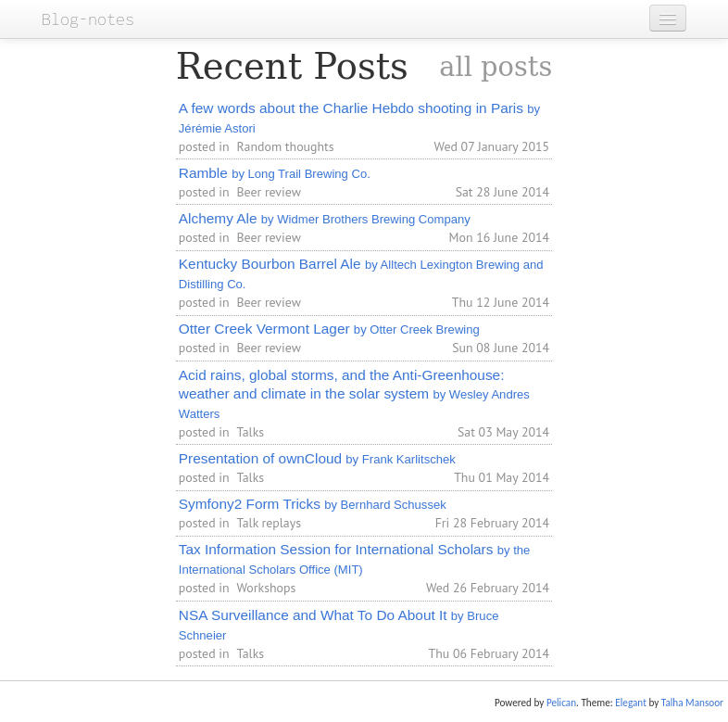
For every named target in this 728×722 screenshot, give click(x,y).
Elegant (631, 703)
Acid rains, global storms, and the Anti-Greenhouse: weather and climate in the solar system (354, 394)
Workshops (266, 588)
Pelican (561, 703)
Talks (250, 432)
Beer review (268, 192)
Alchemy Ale (325, 218)
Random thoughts (285, 146)
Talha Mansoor (692, 703)
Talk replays (269, 523)
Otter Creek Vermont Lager (329, 329)
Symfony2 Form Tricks (313, 504)
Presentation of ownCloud (317, 458)
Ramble (275, 173)
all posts (496, 67)
